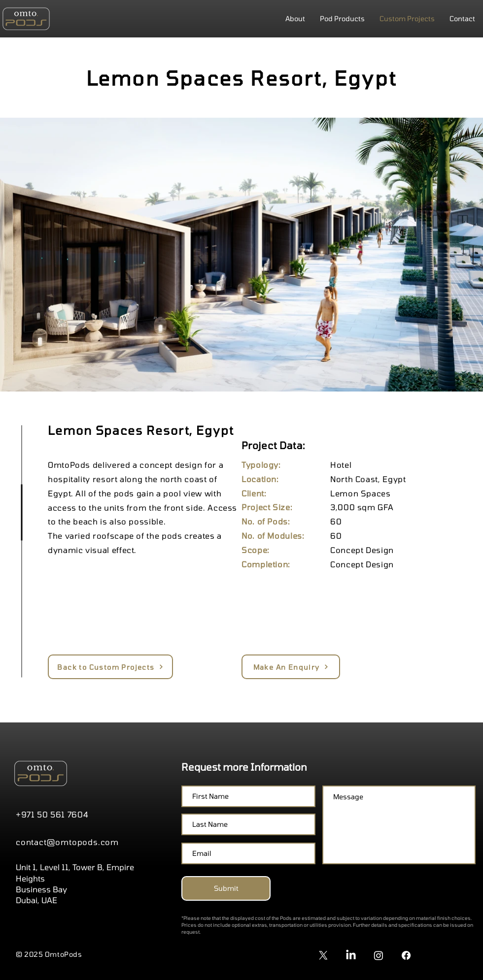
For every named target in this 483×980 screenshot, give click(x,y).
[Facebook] (406, 955)
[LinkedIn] (351, 955)
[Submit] (226, 888)
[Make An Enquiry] (291, 667)
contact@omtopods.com (67, 842)
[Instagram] (379, 955)
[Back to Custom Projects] (110, 667)
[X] (323, 955)
